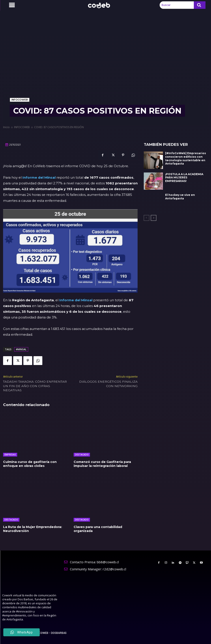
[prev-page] (147, 218)
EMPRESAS (10, 455)
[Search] (200, 5)
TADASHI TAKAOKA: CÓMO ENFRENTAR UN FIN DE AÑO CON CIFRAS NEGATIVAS (35, 386)
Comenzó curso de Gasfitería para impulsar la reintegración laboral (102, 464)
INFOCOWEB (20, 100)
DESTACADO (82, 455)
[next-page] (154, 218)
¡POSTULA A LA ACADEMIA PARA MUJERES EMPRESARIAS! (184, 178)
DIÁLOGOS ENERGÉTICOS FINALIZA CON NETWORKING (108, 384)
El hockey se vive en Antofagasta (180, 197)
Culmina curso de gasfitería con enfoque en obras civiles (30, 464)
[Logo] (101, 5)
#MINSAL (21, 349)
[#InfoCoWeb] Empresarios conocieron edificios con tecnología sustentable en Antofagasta (186, 158)
